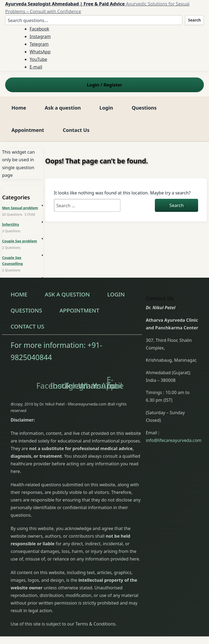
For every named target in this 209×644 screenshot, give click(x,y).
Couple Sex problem (20, 241)
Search (194, 20)
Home (19, 108)
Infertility (11, 224)
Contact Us (76, 130)
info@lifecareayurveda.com (174, 440)
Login (106, 108)
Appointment (28, 130)
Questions (144, 108)
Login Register (104, 85)
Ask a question (63, 108)
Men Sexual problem (20, 208)
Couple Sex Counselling (13, 261)
